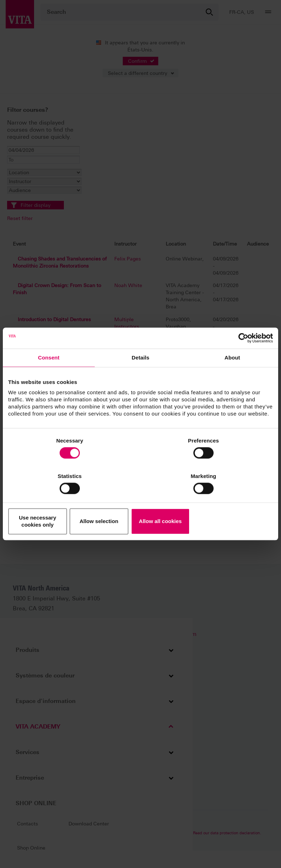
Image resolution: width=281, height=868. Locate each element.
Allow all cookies (230, 504)
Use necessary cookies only (51, 504)
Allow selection (140, 504)
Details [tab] (140, 379)
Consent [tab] (49, 379)
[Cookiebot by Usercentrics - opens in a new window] (242, 359)
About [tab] (232, 379)
